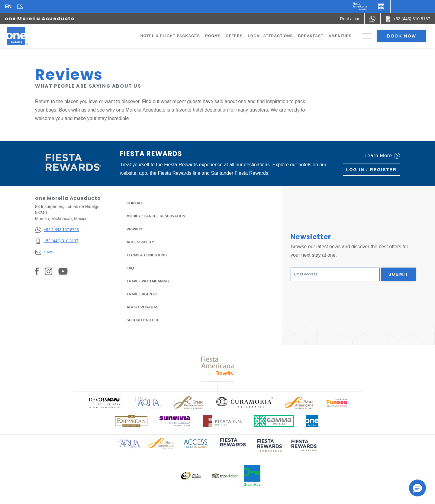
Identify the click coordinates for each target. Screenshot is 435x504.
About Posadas (142, 307)
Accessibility (140, 242)
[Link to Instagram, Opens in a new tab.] (48, 271)
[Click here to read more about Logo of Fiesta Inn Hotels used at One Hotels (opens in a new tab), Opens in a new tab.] (222, 421)
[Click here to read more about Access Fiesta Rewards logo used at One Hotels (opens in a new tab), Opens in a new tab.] (196, 443)
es (20, 7)
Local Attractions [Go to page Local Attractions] (270, 36)
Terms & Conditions (147, 255)
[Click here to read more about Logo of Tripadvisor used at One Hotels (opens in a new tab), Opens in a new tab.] (225, 476)
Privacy (134, 229)
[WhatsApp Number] (372, 19)
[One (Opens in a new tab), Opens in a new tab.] (360, 7)
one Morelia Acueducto (40, 19)
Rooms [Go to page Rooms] (213, 36)
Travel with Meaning (148, 281)
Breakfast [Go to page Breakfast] (311, 36)
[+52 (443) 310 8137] (57, 241)
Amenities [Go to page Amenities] (340, 36)
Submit (398, 274)
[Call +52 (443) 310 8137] (408, 19)
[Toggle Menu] (367, 36)
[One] (381, 7)
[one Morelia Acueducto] (25, 36)
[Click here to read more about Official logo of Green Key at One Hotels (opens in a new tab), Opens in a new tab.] (252, 476)
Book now (402, 36)
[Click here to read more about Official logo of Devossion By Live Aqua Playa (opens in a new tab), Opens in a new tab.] (105, 403)
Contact (135, 203)
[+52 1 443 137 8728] (57, 230)
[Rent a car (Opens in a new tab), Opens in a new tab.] (350, 19)
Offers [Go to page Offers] (234, 36)
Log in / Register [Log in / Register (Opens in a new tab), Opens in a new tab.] (371, 170)
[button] (417, 488)
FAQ (130, 268)
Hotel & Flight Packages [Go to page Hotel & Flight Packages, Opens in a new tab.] (170, 36)
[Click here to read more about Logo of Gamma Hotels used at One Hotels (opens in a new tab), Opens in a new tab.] (274, 421)
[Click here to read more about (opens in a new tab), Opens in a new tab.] (233, 446)
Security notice (143, 320)
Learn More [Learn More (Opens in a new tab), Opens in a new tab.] (382, 156)
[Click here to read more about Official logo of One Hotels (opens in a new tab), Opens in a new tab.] (313, 421)
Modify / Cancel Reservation (156, 216)
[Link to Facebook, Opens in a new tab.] (37, 271)
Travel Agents (142, 294)
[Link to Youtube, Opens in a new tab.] (63, 271)
